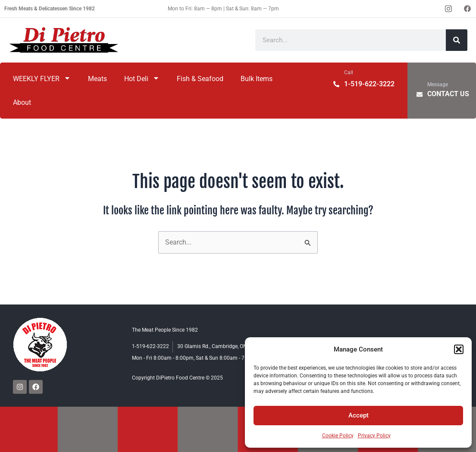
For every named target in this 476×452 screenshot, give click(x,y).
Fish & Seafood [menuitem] (200, 79)
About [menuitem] (22, 102)
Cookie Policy (338, 436)
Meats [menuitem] (97, 79)
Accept (359, 415)
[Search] (457, 40)
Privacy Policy (374, 436)
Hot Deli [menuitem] (142, 79)
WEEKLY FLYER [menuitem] (42, 79)
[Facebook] (467, 9)
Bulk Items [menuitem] (257, 79)
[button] (459, 349)
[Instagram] (448, 9)
